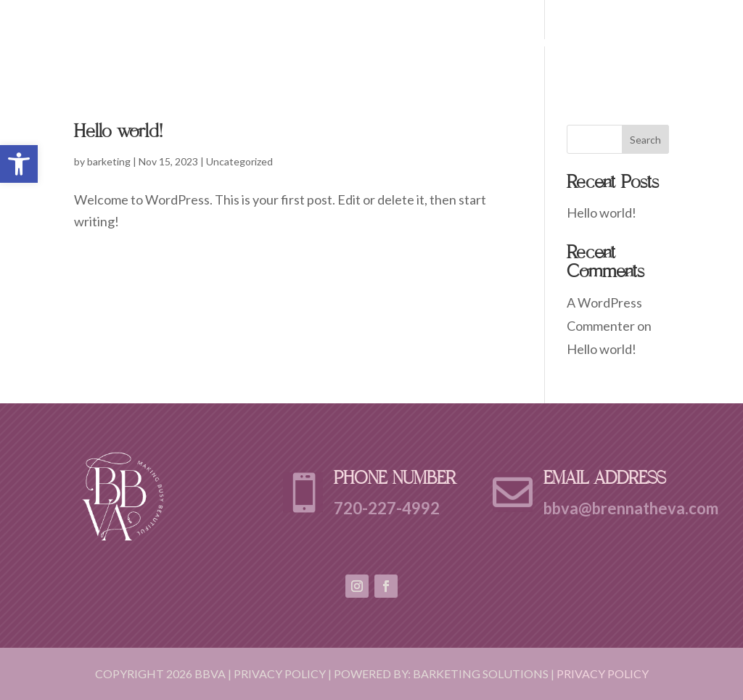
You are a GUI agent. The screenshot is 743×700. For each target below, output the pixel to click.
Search (645, 140)
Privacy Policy (603, 674)
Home (422, 43)
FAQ (610, 43)
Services (553, 43)
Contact (666, 43)
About (477, 43)
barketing (109, 161)
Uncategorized (239, 161)
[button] (19, 164)
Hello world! (118, 134)
